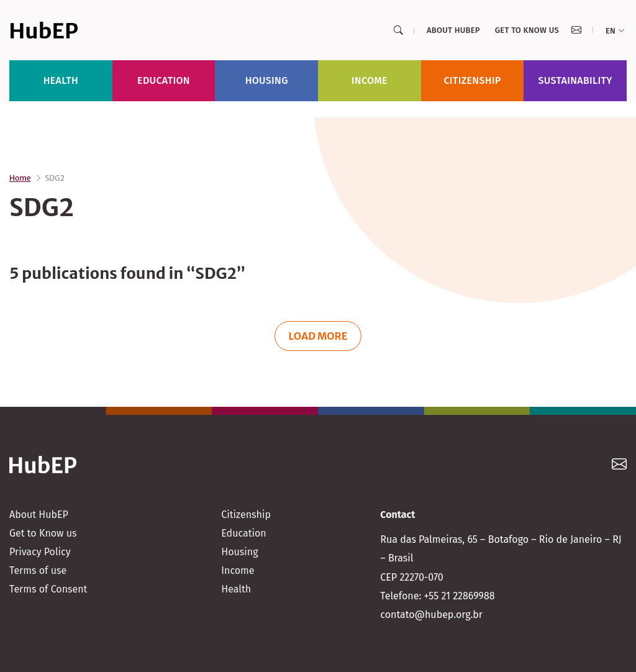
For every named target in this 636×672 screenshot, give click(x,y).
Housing (267, 80)
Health (61, 80)
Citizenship (472, 80)
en (615, 31)
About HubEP (453, 30)
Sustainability (575, 80)
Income (370, 80)
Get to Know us (527, 30)
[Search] (398, 30)
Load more (318, 336)
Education (164, 80)
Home (20, 178)
